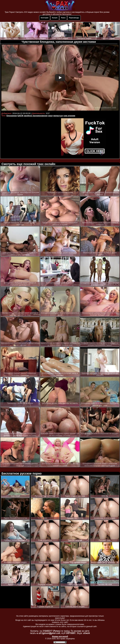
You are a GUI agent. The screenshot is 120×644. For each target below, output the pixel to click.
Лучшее (55, 18)
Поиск (63, 18)
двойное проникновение (36, 116)
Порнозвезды (74, 18)
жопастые (58, 116)
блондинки (12, 116)
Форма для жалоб (60, 637)
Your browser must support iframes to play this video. (60, 78)
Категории (45, 18)
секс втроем (69, 116)
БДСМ (20, 116)
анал (50, 116)
